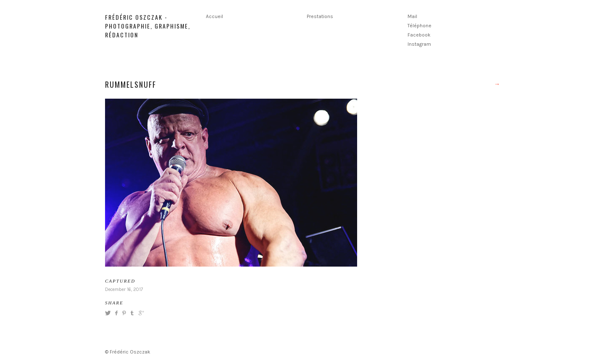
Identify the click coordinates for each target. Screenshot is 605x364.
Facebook (419, 35)
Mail (412, 16)
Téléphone (420, 26)
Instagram (419, 44)
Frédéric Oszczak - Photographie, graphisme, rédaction (148, 26)
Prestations (320, 16)
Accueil (214, 16)
